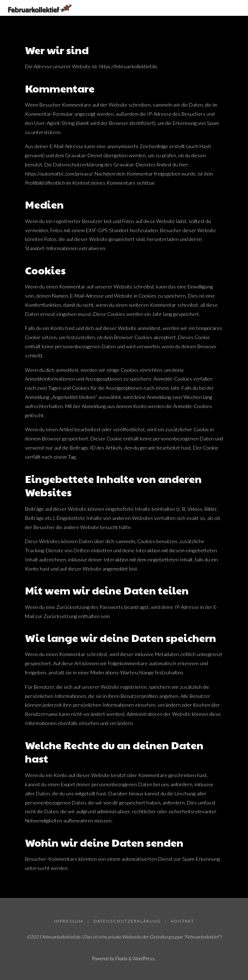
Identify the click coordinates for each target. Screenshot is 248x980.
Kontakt (183, 921)
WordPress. (144, 959)
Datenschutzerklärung (127, 921)
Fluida (121, 959)
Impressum (69, 921)
